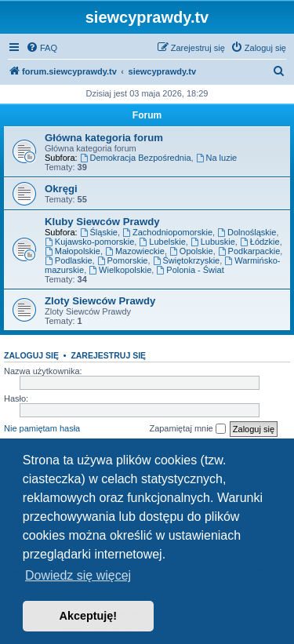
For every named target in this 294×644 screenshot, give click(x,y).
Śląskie (99, 232)
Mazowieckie (135, 251)
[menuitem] (42, 48)
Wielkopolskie (120, 270)
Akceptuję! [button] (89, 616)
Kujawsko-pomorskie (89, 242)
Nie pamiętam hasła (42, 428)
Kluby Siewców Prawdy (102, 222)
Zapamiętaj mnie (187, 429)
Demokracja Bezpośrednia (136, 158)
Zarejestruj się (108, 355)
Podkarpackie (249, 251)
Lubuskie (213, 242)
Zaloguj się (31, 355)
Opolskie (191, 251)
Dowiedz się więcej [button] (78, 575)
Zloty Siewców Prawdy (100, 301)
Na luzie (217, 158)
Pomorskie (123, 260)
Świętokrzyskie (187, 260)
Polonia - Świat (190, 270)
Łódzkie (260, 242)
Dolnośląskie (247, 232)
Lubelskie (162, 242)
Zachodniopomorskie (167, 232)
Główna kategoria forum (104, 138)
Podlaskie (69, 260)
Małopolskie (73, 251)
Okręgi (61, 189)
